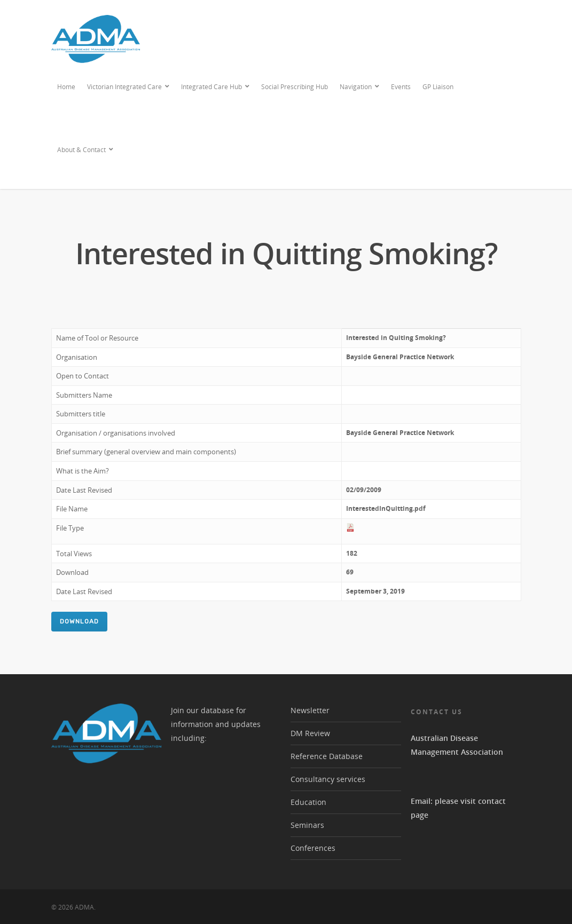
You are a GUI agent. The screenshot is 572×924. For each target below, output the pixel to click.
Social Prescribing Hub (295, 87)
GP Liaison (438, 87)
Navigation (360, 87)
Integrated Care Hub (216, 87)
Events (401, 87)
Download (79, 621)
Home (66, 87)
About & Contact (86, 150)
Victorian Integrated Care (129, 87)
